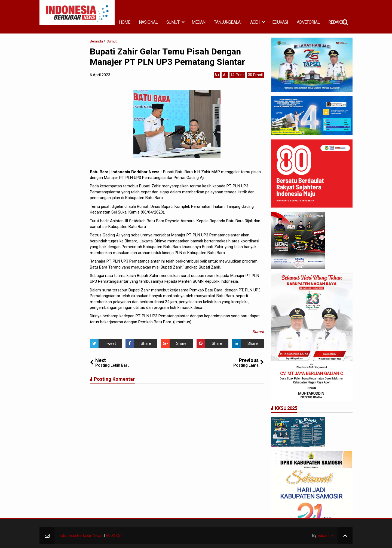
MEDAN (198, 22)
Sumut (258, 332)
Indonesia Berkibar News (81, 535)
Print (237, 75)
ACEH (255, 22)
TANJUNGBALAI (228, 22)
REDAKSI (336, 22)
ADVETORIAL (308, 22)
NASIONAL (148, 22)
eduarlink (326, 535)
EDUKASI (280, 22)
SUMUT (173, 22)
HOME (125, 22)
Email (255, 75)
